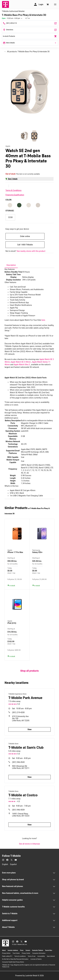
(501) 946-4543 (18, 762)
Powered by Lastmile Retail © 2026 (29, 976)
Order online (25, 236)
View (29, 729)
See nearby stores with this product (31, 251)
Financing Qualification (15, 195)
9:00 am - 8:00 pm (21, 758)
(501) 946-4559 (18, 810)
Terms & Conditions (13, 190)
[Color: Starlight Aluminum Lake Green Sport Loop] (19, 205)
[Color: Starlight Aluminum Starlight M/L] (29, 205)
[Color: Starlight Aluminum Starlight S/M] (10, 205)
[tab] (11, 265)
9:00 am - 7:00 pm (21, 806)
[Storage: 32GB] (10, 217)
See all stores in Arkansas (30, 844)
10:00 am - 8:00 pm (22, 709)
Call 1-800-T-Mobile (25, 245)
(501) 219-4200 (18, 712)
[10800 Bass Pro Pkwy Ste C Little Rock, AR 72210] (30, 30)
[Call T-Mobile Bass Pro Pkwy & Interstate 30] (30, 23)
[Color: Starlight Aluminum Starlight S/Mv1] (38, 205)
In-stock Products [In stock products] (30, 36)
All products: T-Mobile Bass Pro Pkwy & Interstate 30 (28, 52)
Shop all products (29, 671)
